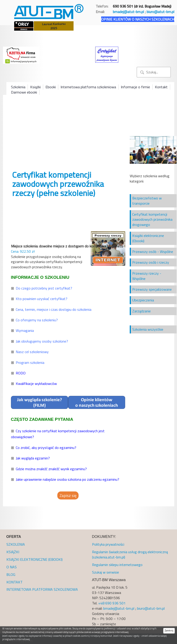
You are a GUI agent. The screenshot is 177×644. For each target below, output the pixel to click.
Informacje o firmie (135, 87)
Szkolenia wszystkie (148, 329)
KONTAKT (15, 582)
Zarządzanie (141, 311)
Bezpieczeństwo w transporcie (147, 201)
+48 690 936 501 (112, 603)
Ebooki (51, 87)
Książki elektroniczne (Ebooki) (148, 238)
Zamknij (169, 631)
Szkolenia (18, 87)
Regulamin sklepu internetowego (117, 565)
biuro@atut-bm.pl (160, 12)
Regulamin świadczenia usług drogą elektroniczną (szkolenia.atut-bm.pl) (130, 554)
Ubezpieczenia (143, 300)
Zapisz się (68, 495)
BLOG (11, 574)
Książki (35, 87)
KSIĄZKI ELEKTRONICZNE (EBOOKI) (34, 559)
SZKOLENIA (16, 544)
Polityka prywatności (108, 544)
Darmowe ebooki (24, 92)
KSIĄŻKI (13, 552)
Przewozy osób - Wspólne (153, 252)
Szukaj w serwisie (106, 572)
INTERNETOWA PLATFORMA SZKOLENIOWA (42, 589)
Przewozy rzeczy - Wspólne (147, 276)
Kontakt (161, 87)
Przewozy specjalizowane (152, 289)
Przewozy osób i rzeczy (151, 262)
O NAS (12, 567)
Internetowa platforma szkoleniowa (88, 87)
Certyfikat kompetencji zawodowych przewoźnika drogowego (152, 220)
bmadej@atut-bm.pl (128, 12)
